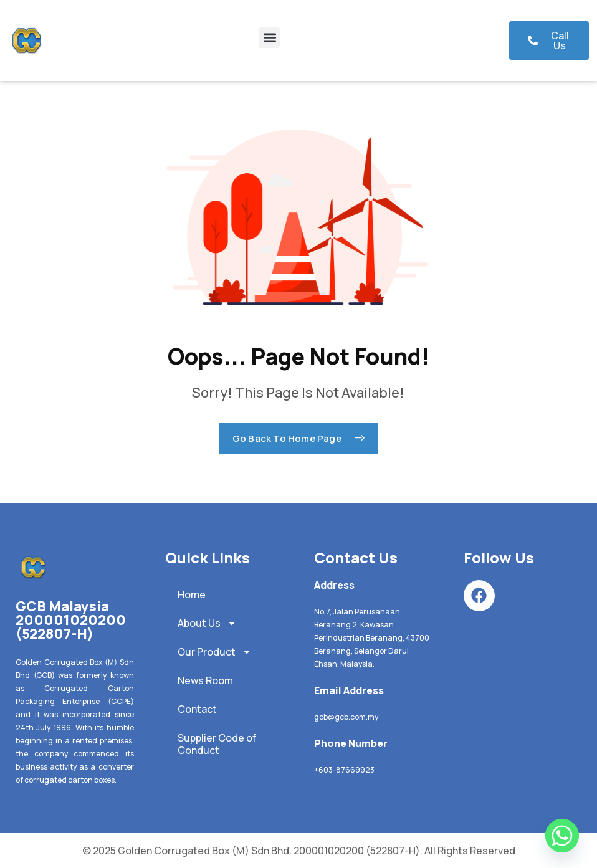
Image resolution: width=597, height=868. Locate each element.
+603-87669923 (344, 770)
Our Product (215, 652)
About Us (207, 623)
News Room (205, 680)
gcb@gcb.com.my (346, 717)
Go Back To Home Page (298, 438)
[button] (270, 38)
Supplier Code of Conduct (217, 744)
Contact (197, 709)
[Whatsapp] (562, 836)
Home (192, 594)
